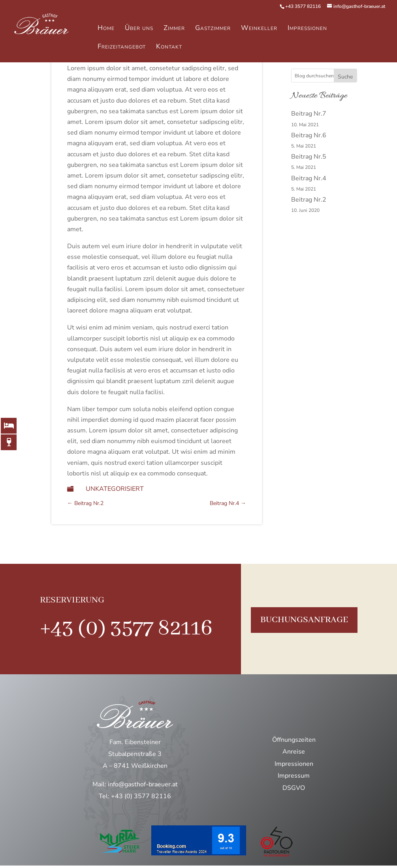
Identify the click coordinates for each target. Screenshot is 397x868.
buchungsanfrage (304, 620)
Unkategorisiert (115, 489)
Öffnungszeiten (294, 740)
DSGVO (294, 788)
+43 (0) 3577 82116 (126, 629)
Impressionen (294, 764)
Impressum (294, 776)
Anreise (294, 752)
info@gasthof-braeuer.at (143, 784)
